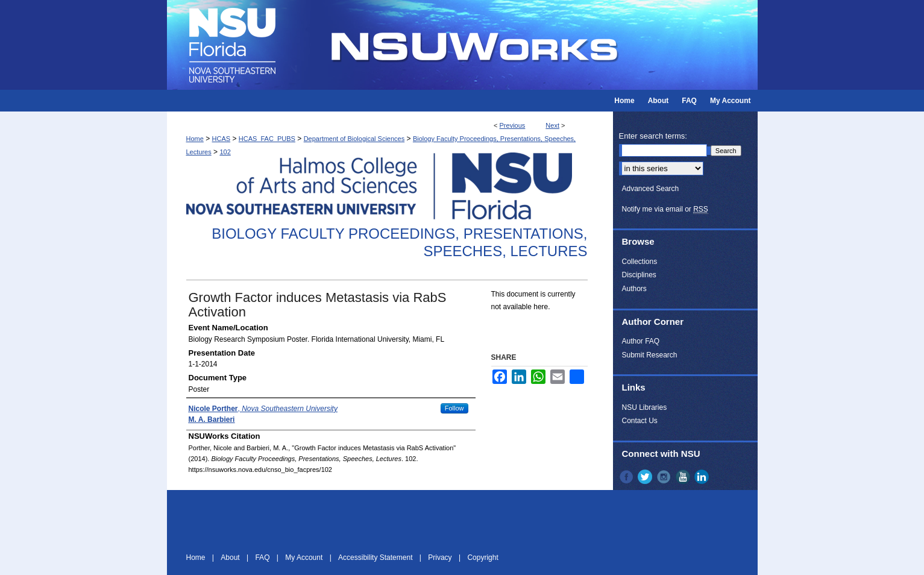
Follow (454, 408)
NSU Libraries (645, 407)
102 (225, 152)
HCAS (222, 139)
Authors (634, 289)
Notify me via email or (665, 209)
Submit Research (650, 355)
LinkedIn (703, 477)
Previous (513, 125)
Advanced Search (651, 189)
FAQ (263, 558)
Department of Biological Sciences (354, 139)
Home (195, 139)
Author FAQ (641, 341)
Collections (640, 262)
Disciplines (639, 275)
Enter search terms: (653, 136)
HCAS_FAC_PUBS (267, 139)
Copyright (482, 558)
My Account (305, 558)
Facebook (627, 477)
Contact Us (640, 421)
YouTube (684, 477)
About (231, 558)
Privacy (441, 558)
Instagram (665, 477)
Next (552, 125)
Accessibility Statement (376, 558)
